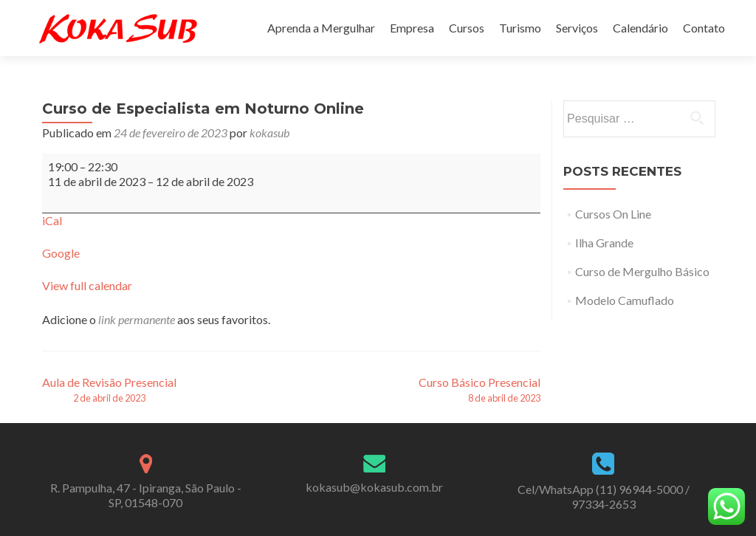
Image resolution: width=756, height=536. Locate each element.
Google (61, 253)
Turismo (520, 28)
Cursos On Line (613, 214)
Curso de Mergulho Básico (642, 271)
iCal (52, 220)
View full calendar (87, 285)
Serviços (577, 28)
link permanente (137, 319)
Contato (704, 28)
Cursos (467, 28)
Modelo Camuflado (625, 300)
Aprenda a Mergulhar (321, 28)
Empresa (412, 28)
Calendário (640, 28)
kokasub (269, 133)
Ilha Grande (604, 243)
